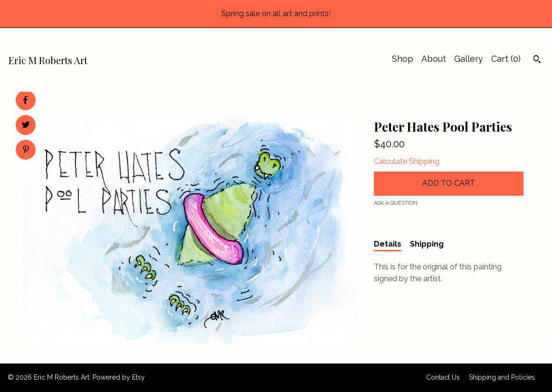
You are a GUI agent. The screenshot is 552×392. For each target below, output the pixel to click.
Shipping (427, 244)
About (434, 59)
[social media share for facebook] (25, 100)
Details (388, 244)
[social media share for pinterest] (26, 151)
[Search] (537, 60)
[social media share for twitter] (26, 126)
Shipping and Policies (502, 377)
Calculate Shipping (407, 161)
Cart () (506, 59)
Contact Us (443, 377)
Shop (403, 59)
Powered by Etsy (119, 377)
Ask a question (396, 203)
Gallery (469, 59)
